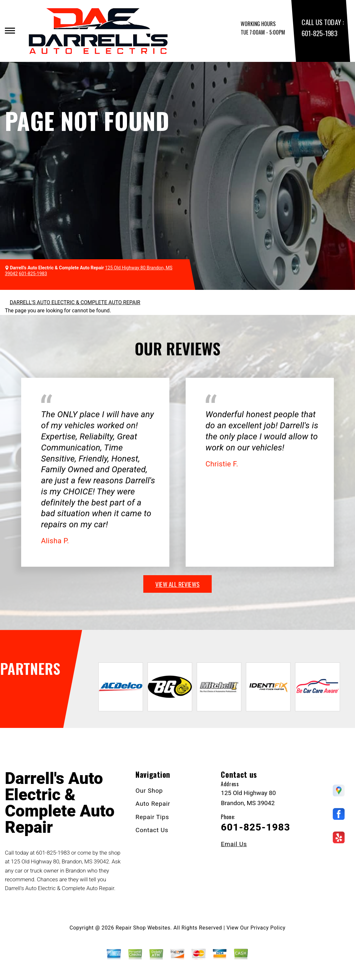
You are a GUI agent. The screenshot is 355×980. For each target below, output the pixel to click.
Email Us (234, 844)
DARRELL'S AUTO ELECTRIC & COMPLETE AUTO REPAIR (75, 302)
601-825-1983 (319, 33)
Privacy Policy (268, 928)
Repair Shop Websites (143, 928)
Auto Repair (153, 804)
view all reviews (177, 584)
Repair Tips (152, 817)
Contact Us (152, 830)
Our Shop (149, 791)
